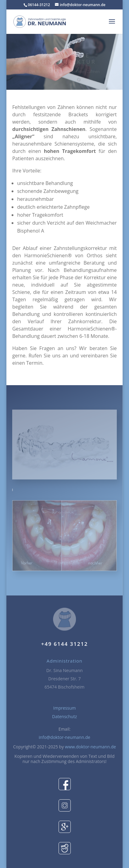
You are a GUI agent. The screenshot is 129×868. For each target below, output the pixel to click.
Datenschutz (64, 716)
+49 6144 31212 (64, 644)
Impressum (65, 708)
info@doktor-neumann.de (64, 737)
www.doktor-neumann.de (90, 747)
